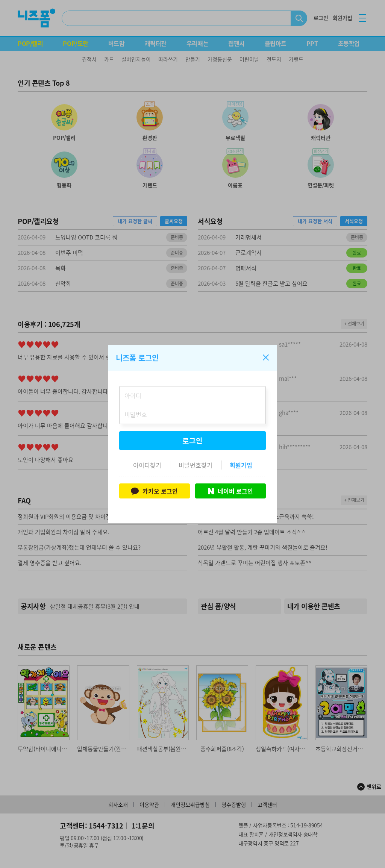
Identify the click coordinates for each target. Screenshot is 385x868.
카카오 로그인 (154, 491)
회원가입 (241, 465)
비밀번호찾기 (196, 465)
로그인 (192, 441)
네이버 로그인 (230, 491)
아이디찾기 (147, 465)
